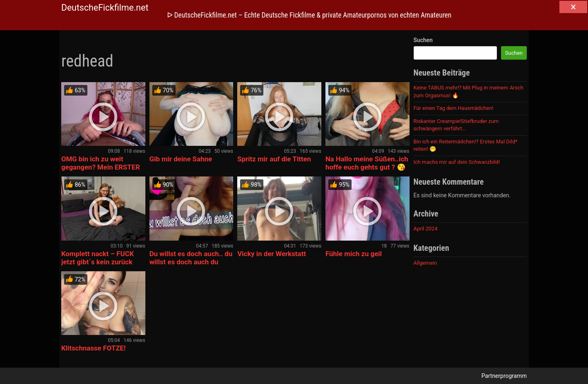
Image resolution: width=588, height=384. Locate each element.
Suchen (423, 40)
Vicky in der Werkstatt (272, 254)
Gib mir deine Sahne (181, 159)
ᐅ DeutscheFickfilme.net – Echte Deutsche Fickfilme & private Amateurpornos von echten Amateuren (309, 15)
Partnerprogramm (504, 376)
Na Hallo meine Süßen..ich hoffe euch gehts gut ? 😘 (367, 163)
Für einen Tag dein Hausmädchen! (454, 108)
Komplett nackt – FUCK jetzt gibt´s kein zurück (98, 258)
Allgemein (425, 263)
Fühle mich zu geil (354, 254)
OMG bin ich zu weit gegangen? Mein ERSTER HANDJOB (101, 167)
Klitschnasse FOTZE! (94, 348)
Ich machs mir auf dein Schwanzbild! (457, 162)
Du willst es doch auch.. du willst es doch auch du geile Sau (191, 262)
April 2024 (426, 229)
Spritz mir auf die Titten (274, 159)
